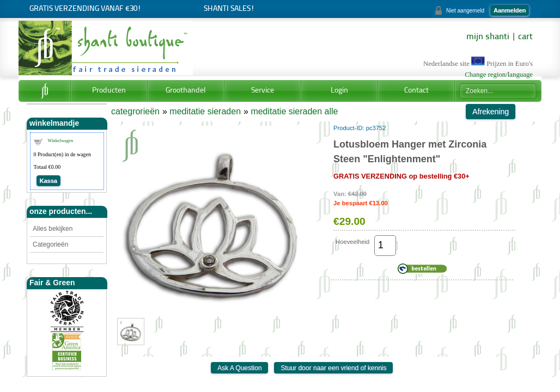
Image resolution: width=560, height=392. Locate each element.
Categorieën (50, 244)
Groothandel (186, 91)
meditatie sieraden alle (294, 111)
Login (339, 91)
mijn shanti (488, 37)
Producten (109, 91)
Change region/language (499, 75)
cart (525, 37)
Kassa (48, 181)
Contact (416, 91)
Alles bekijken (53, 229)
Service (263, 91)
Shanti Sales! (229, 9)
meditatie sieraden (205, 111)
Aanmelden (510, 10)
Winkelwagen (61, 140)
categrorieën (135, 111)
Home (44, 91)
